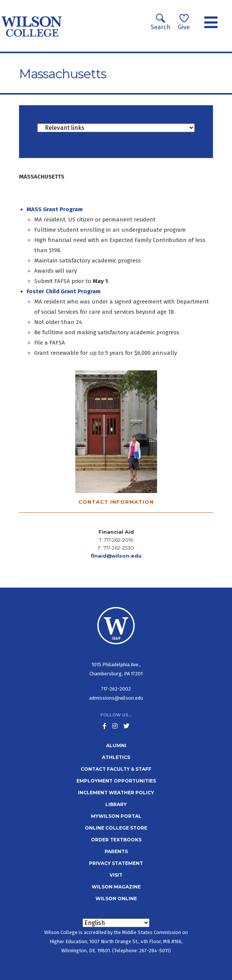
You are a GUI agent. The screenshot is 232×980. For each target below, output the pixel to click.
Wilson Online (116, 899)
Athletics (116, 757)
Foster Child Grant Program (64, 291)
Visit (116, 875)
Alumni (116, 745)
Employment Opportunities (116, 781)
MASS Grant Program (55, 209)
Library (116, 804)
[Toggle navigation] (211, 23)
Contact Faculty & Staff (116, 769)
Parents (116, 851)
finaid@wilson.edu (116, 556)
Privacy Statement (116, 863)
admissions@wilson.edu (116, 698)
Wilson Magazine (116, 887)
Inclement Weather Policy (116, 793)
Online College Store (116, 828)
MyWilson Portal (116, 816)
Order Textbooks (116, 840)
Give (184, 22)
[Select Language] (116, 923)
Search (160, 22)
